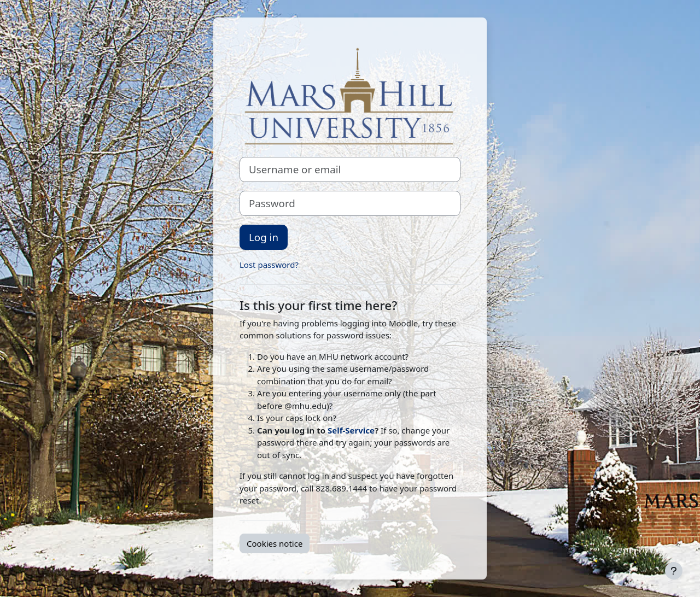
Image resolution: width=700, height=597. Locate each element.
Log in (264, 237)
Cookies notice (275, 543)
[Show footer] (674, 571)
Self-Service (351, 430)
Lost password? (269, 265)
